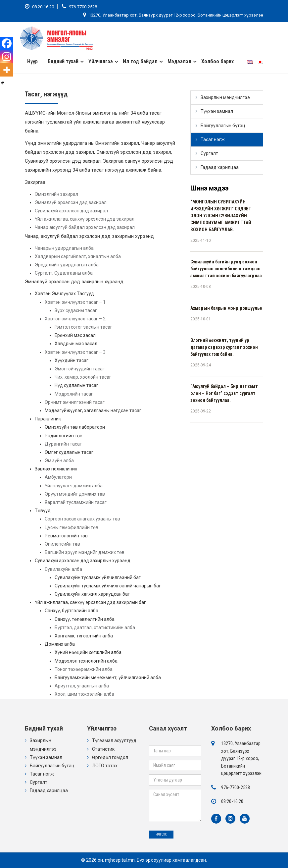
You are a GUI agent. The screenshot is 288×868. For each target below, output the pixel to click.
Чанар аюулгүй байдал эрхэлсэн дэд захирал (85, 227)
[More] (7, 70)
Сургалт (209, 153)
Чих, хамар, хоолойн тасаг (83, 377)
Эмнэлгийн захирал (56, 194)
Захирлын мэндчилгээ (225, 97)
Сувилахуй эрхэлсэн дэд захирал (71, 211)
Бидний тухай (63, 61)
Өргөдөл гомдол (110, 757)
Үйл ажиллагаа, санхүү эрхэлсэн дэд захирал (85, 219)
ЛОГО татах (105, 766)
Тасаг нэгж (213, 139)
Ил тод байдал (140, 61)
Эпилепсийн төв (62, 544)
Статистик (103, 749)
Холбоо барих (217, 61)
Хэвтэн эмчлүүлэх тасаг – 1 (75, 302)
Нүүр (32, 61)
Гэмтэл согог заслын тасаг (83, 327)
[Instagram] (7, 57)
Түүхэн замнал (217, 111)
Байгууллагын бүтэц (223, 126)
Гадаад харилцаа (220, 167)
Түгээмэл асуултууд (114, 740)
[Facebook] (7, 43)
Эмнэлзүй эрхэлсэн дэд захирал (71, 202)
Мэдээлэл (179, 61)
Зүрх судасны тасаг (76, 310)
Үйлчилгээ (101, 61)
